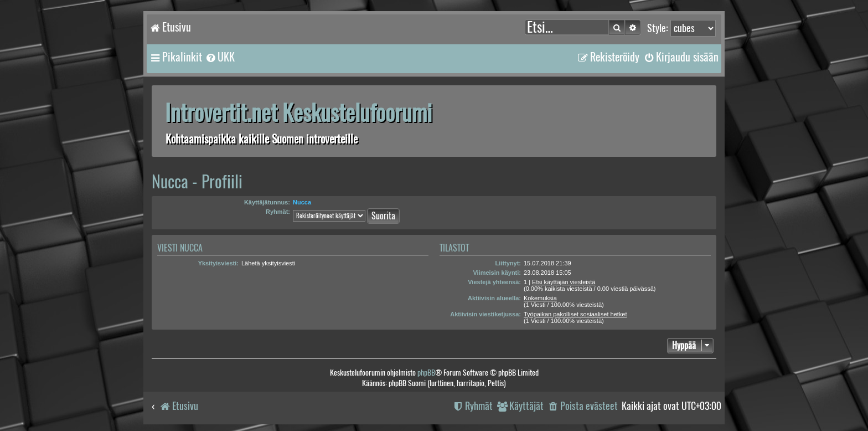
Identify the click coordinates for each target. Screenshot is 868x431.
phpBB (426, 373)
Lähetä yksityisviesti (268, 263)
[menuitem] (220, 57)
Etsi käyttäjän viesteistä (564, 282)
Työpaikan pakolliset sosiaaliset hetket (575, 314)
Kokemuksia (540, 298)
